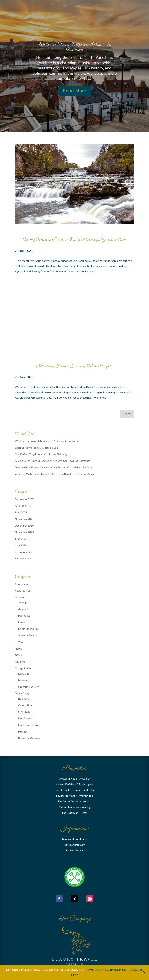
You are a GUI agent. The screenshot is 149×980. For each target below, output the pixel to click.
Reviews (20, 662)
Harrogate (24, 616)
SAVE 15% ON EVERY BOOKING (107, 970)
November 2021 (24, 519)
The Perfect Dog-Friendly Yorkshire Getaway (41, 454)
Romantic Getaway (29, 738)
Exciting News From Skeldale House (36, 448)
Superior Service (28, 635)
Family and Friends (29, 725)
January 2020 (23, 559)
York (21, 642)
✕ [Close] (144, 973)
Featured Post (23, 591)
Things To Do (23, 668)
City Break (24, 712)
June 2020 (21, 539)
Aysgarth (24, 609)
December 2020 (24, 526)
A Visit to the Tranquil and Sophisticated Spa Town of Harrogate (53, 461)
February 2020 (24, 552)
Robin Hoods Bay (29, 629)
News (18, 649)
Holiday (23, 732)
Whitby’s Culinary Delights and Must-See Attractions (74, 47)
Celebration (25, 705)
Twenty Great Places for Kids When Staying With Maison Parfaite (53, 467)
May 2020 (21, 545)
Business (24, 699)
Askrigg (23, 603)
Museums (24, 680)
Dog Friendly (26, 718)
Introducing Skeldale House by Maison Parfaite (74, 366)
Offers (19, 655)
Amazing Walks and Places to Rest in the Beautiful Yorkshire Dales (74, 240)
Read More (75, 91)
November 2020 (24, 532)
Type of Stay (22, 693)
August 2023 (23, 506)
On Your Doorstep (29, 687)
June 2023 (21, 513)
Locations (21, 597)
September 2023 (25, 499)
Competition (22, 584)
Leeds (22, 622)
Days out (24, 674)
